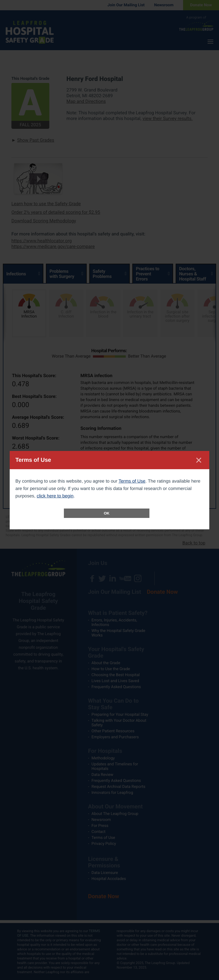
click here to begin (55, 496)
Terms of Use (132, 481)
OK (107, 513)
